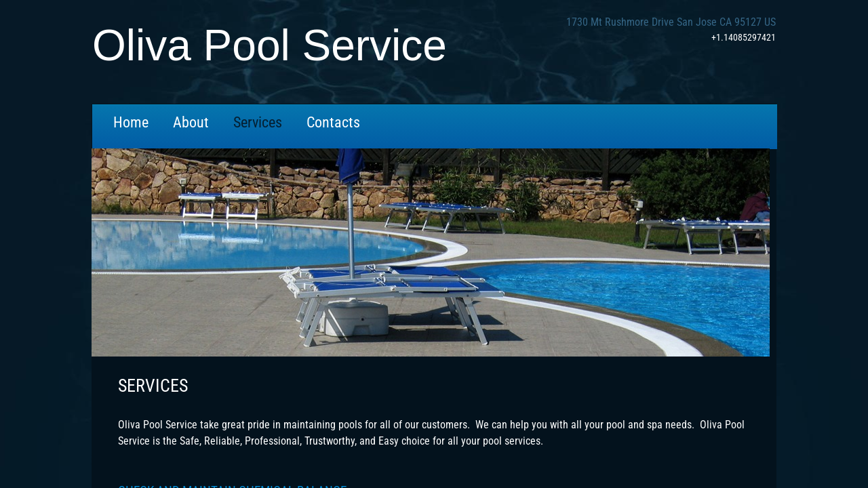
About (191, 122)
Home (131, 122)
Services (258, 122)
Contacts (333, 122)
